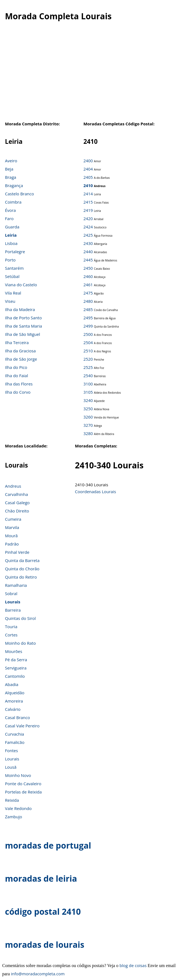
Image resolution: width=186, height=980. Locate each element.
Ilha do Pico (16, 367)
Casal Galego (17, 503)
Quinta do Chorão (22, 569)
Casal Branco (18, 717)
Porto (10, 260)
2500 (88, 334)
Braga (11, 177)
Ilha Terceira (17, 342)
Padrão (12, 544)
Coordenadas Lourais (96, 492)
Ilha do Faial (17, 376)
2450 (88, 268)
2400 (88, 161)
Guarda (12, 227)
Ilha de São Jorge (21, 359)
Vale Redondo (18, 808)
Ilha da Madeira (20, 309)
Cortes (11, 635)
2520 (88, 359)
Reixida (12, 800)
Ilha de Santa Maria (23, 326)
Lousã (11, 767)
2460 (88, 276)
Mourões (14, 651)
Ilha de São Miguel (22, 334)
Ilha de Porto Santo (23, 318)
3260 (88, 417)
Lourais (13, 602)
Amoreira (14, 701)
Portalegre (15, 252)
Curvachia (14, 734)
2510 (88, 351)
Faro (9, 218)
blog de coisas (133, 965)
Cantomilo (15, 676)
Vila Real (13, 293)
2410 (88, 185)
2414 (88, 194)
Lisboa (11, 243)
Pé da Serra (16, 660)
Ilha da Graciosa (20, 351)
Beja (9, 169)
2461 (88, 285)
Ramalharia (16, 585)
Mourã (11, 536)
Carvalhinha (16, 494)
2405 (88, 177)
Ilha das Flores (19, 384)
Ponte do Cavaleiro (23, 784)
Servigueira (16, 668)
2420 (88, 218)
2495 (88, 318)
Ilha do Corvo (18, 392)
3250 (88, 409)
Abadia (12, 684)
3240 (88, 400)
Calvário (13, 709)
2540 (88, 376)
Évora (10, 210)
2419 (88, 210)
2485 (88, 309)
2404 (88, 169)
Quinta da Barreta (22, 560)
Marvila (12, 527)
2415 (88, 202)
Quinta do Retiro (21, 577)
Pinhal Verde (17, 552)
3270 (88, 425)
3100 (88, 384)
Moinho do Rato (20, 643)
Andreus (13, 486)
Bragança (14, 185)
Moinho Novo (18, 775)
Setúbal (12, 276)
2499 (88, 326)
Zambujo (14, 817)
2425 (88, 235)
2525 (88, 367)
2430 (88, 243)
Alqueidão (15, 693)
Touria (11, 627)
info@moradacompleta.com (38, 974)
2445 (88, 260)
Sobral (11, 593)
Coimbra (13, 202)
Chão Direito (17, 511)
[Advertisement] (91, 74)
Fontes (11, 750)
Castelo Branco (19, 194)
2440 (88, 252)
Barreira (13, 610)
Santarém (14, 268)
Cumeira (13, 519)
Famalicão (15, 742)
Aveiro (11, 161)
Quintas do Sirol (20, 618)
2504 (88, 342)
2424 (88, 227)
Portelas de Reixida (23, 792)
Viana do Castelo (21, 285)
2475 (88, 293)
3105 (88, 392)
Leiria (11, 235)
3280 (88, 433)
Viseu (10, 301)
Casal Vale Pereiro (22, 726)
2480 (88, 301)
